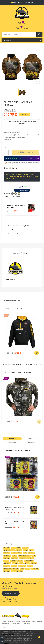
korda (30, 566)
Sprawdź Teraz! (11, 593)
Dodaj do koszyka (26, 152)
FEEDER (25, 548)
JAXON (6, 561)
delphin (7, 553)
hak (21, 563)
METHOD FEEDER (9, 550)
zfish (28, 569)
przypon (23, 558)
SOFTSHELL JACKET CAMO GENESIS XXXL (18, 372)
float (20, 561)
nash (31, 550)
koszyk (7, 566)
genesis (7, 558)
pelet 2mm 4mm (17, 571)
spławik (32, 553)
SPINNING (7, 556)
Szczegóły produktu (21, 253)
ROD (22, 569)
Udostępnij (12, 194)
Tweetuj (16, 194)
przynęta (7, 563)
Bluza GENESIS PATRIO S (14, 309)
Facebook (4, 599)
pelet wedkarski (24, 556)
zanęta (15, 563)
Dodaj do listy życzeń (11, 168)
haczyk (16, 569)
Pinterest (19, 194)
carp (25, 550)
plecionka (22, 566)
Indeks (7, 279)
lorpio (14, 566)
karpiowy (8, 569)
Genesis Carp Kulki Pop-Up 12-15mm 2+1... (19, 451)
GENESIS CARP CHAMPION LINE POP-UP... (16, 207)
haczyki (31, 558)
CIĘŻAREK (35, 569)
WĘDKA (13, 561)
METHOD (15, 558)
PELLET (19, 550)
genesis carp (16, 548)
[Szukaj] (22, 34)
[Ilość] (6, 152)
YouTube (10, 599)
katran (34, 563)
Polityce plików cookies (18, 642)
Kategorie (8, 40)
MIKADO (7, 548)
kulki (27, 563)
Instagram (16, 599)
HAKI (25, 553)
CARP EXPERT (29, 561)
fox (34, 556)
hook (19, 553)
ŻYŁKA (14, 556)
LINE (13, 553)
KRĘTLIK (7, 571)
